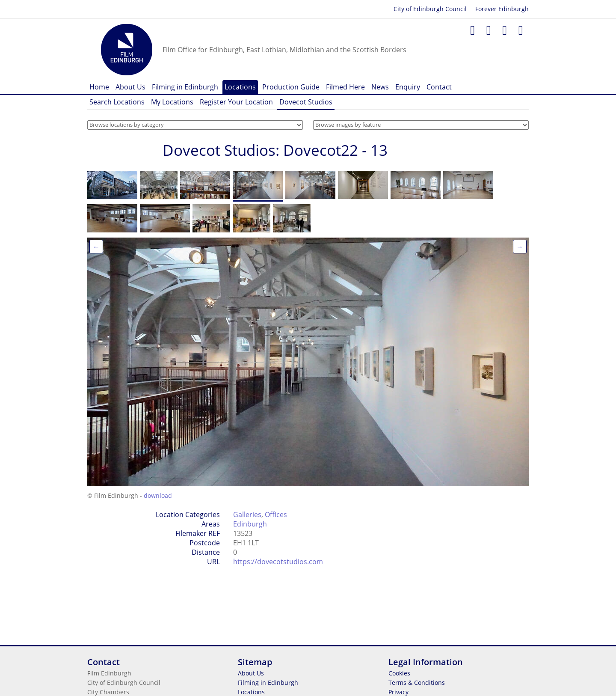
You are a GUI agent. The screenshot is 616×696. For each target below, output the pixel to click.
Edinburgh (250, 524)
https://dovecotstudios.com (278, 562)
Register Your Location (236, 102)
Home (99, 87)
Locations (240, 87)
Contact (439, 87)
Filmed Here (345, 87)
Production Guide (291, 87)
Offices (276, 515)
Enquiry (408, 87)
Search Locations (117, 102)
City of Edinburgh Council (430, 9)
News (380, 87)
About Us (130, 87)
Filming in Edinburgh (185, 87)
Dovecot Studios (306, 102)
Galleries (247, 515)
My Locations (172, 102)
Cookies (399, 673)
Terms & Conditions (417, 683)
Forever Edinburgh (502, 9)
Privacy (398, 692)
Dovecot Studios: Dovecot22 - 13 (275, 150)
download (158, 495)
